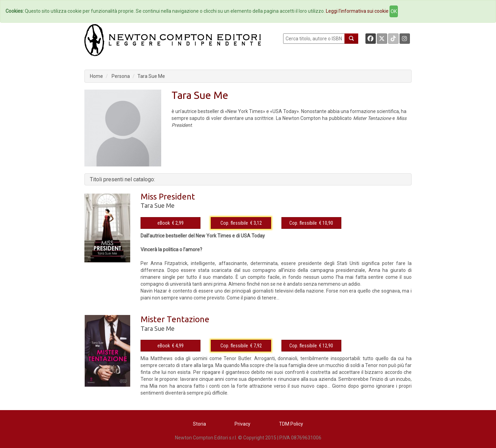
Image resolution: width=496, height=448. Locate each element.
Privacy (242, 424)
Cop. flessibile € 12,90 (311, 346)
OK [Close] (394, 11)
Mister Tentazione (175, 319)
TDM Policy (291, 424)
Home (96, 76)
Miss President (168, 197)
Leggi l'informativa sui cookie (357, 11)
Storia (199, 424)
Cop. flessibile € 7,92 (241, 346)
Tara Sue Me (151, 76)
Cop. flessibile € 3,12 (241, 223)
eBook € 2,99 (170, 223)
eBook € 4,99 (170, 346)
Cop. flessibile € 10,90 (311, 223)
